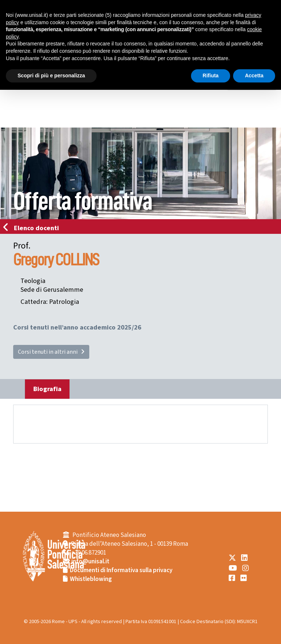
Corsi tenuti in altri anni (51, 352)
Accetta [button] (254, 76)
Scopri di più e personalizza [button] (51, 76)
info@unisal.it (90, 562)
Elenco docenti (33, 228)
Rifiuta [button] (211, 76)
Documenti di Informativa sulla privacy (121, 570)
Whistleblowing (91, 579)
